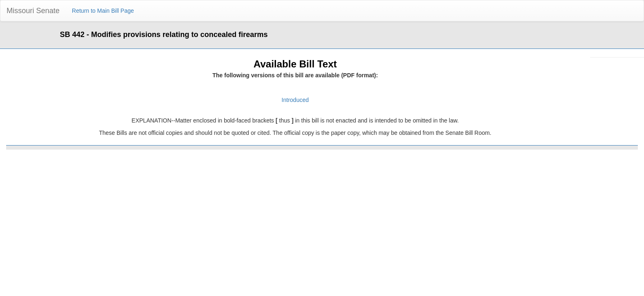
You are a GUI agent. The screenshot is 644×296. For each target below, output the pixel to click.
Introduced (295, 100)
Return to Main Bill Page (103, 11)
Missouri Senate (33, 11)
